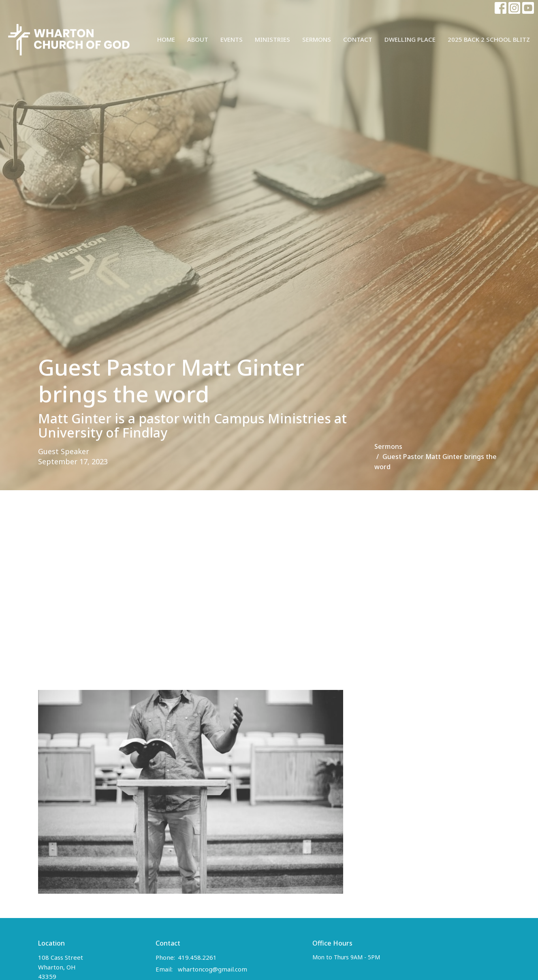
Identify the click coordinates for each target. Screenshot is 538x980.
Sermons (317, 39)
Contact (358, 39)
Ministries (272, 39)
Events (232, 39)
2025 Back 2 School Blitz (489, 39)
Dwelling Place (410, 39)
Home (166, 39)
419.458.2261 (197, 957)
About (198, 39)
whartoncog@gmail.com (212, 969)
